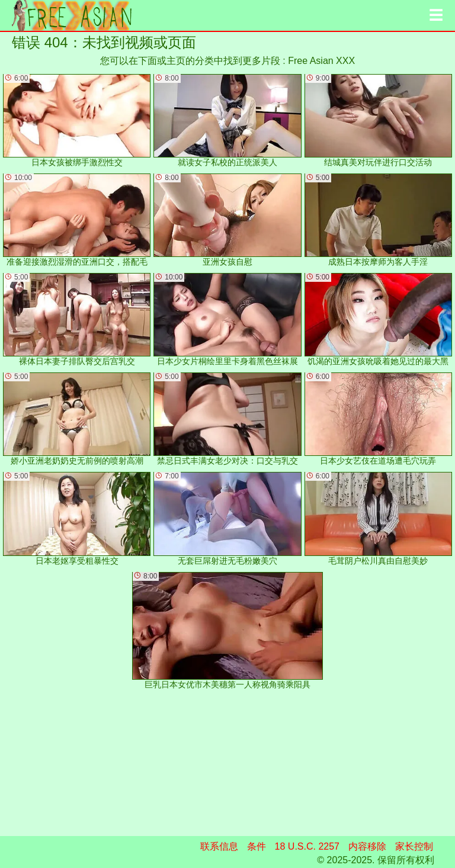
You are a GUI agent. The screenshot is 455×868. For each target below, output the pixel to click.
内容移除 (367, 846)
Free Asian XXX (321, 61)
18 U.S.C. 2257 (307, 846)
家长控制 (414, 846)
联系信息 (219, 846)
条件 (257, 846)
